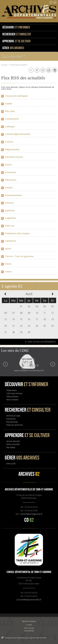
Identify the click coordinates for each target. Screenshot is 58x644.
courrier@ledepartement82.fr (29, 600)
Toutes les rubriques (14, 96)
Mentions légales (29, 621)
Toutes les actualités (18, 65)
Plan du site (29, 628)
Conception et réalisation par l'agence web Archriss (26, 638)
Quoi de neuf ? (13, 56)
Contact (29, 625)
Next (53, 364)
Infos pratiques (12, 397)
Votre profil (11, 464)
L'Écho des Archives (14, 393)
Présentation (12, 390)
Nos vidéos (11, 447)
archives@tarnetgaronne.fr (31, 514)
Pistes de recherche (15, 425)
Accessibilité (29, 631)
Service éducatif (13, 441)
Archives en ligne (13, 416)
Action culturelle (13, 444)
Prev (6, 364)
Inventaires (11, 419)
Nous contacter (12, 400)
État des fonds (12, 422)
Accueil (4, 65)
